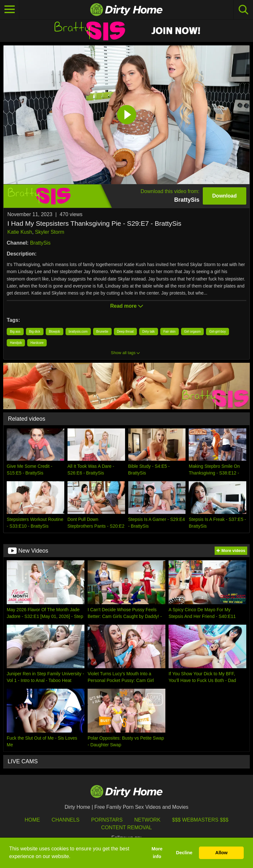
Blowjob (55, 332)
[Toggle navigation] (10, 10)
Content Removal (126, 827)
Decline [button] (184, 853)
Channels (65, 820)
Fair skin (170, 332)
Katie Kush (20, 232)
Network (147, 820)
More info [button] (157, 853)
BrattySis (40, 243)
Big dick (35, 332)
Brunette (102, 332)
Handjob (16, 343)
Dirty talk (149, 332)
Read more (126, 306)
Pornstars (107, 820)
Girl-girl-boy (217, 332)
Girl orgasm (193, 332)
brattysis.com (78, 332)
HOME (32, 820)
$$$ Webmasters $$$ (200, 820)
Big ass (15, 332)
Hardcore (37, 343)
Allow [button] (221, 853)
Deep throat (125, 332)
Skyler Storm (50, 232)
